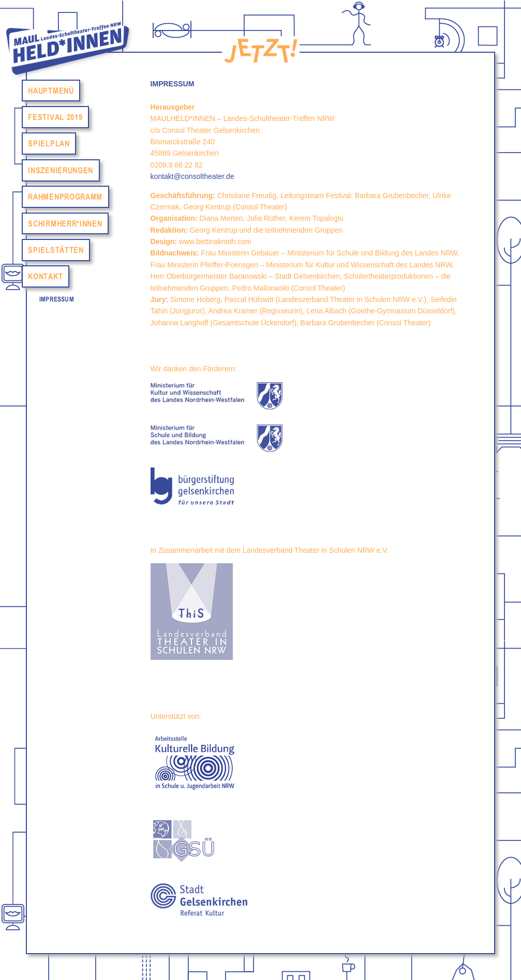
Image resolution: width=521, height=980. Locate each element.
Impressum (57, 299)
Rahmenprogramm (65, 197)
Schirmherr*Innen (65, 223)
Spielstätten (56, 250)
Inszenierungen (61, 170)
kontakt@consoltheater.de (192, 176)
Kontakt (45, 277)
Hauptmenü (51, 91)
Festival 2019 (55, 117)
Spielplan (49, 144)
